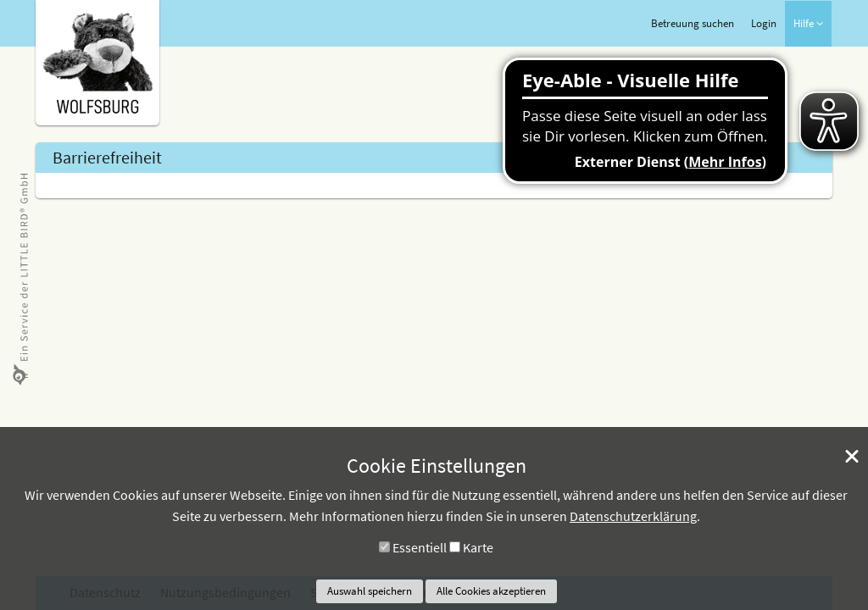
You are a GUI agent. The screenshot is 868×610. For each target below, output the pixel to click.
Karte (478, 547)
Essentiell (420, 547)
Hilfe (808, 23)
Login (764, 23)
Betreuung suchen (693, 23)
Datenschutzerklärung (633, 516)
